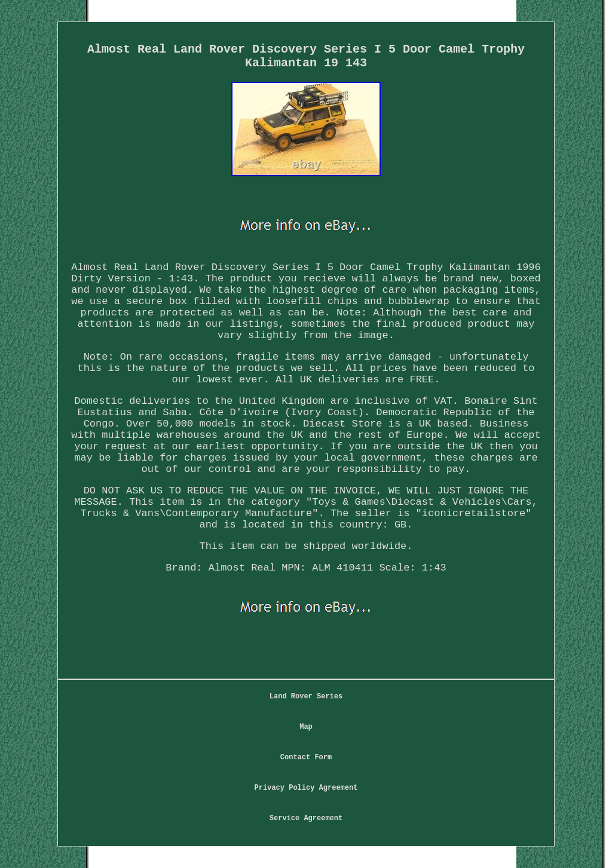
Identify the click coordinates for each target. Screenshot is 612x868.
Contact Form (306, 757)
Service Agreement (306, 818)
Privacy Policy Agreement (306, 788)
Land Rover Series (306, 697)
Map (306, 727)
